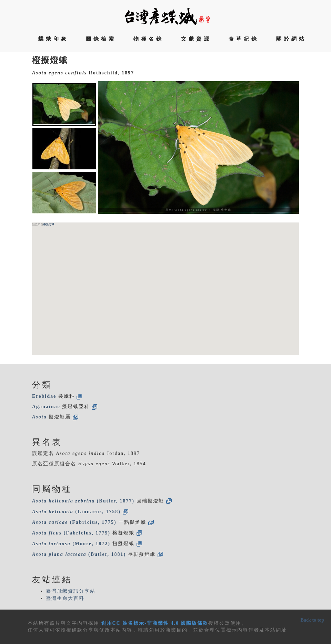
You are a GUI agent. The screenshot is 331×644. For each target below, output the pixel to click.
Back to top (312, 620)
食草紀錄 (244, 39)
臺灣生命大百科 (65, 598)
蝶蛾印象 (53, 39)
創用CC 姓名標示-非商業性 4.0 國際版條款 (155, 623)
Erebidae (44, 396)
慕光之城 (49, 224)
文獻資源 (196, 39)
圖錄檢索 (101, 39)
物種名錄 (149, 39)
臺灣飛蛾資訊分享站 (71, 591)
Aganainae (46, 407)
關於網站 (291, 39)
